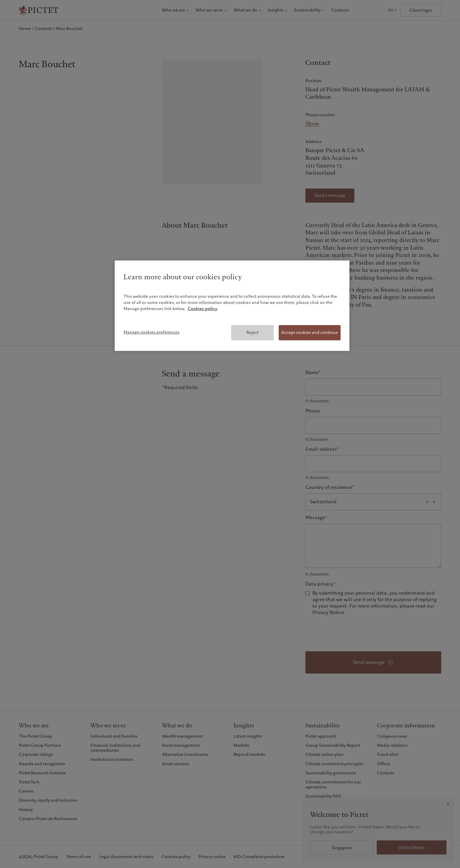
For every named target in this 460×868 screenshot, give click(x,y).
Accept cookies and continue (310, 332)
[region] (232, 306)
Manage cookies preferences (152, 332)
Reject (252, 332)
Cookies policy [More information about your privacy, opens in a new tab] (203, 309)
